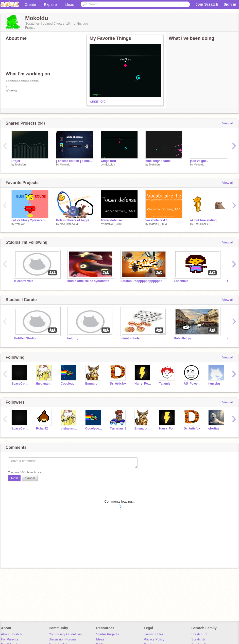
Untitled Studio (25, 338)
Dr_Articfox (118, 384)
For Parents (10, 639)
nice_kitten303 (69, 224)
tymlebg (214, 384)
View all (228, 123)
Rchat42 (42, 428)
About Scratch (11, 634)
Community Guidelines (65, 634)
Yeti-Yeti (20, 224)
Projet (16, 161)
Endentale (181, 281)
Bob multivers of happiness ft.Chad (75, 220)
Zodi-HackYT (202, 224)
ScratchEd (199, 634)
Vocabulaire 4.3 (156, 220)
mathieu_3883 (113, 224)
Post (14, 478)
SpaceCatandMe (20, 384)
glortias (214, 428)
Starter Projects (108, 634)
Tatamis (165, 384)
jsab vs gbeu (199, 161)
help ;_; (73, 338)
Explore (50, 4)
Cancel (30, 478)
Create (30, 4)
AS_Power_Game (192, 384)
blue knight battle (158, 161)
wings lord (98, 101)
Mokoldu (21, 164)
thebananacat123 (45, 384)
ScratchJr (198, 639)
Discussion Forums (63, 639)
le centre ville (24, 281)
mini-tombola (130, 338)
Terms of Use (154, 634)
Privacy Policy (154, 639)
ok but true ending (203, 220)
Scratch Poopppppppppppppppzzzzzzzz (143, 281)
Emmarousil (94, 384)
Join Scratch (207, 4)
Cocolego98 (69, 384)
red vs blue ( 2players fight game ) (30, 220)
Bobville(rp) (182, 338)
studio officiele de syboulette (88, 281)
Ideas (69, 4)
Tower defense (111, 220)
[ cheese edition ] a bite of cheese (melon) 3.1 (75, 161)
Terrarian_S (118, 428)
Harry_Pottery (143, 384)
